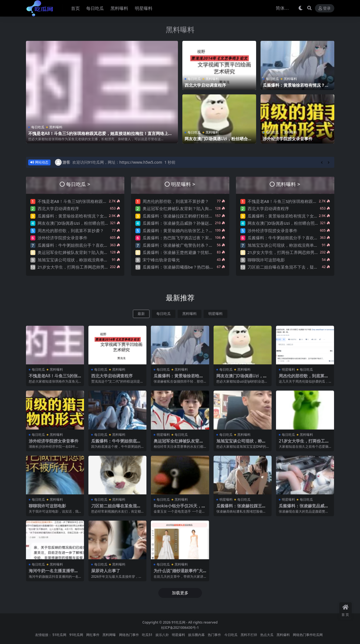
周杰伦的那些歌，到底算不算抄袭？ (71, 230)
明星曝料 (216, 314)
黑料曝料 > (288, 184)
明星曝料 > (183, 184)
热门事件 (214, 635)
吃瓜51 (147, 635)
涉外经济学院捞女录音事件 (288, 139)
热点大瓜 (267, 635)
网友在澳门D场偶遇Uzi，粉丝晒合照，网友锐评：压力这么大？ (216, 141)
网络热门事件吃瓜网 (308, 635)
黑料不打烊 (249, 635)
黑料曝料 (180, 30)
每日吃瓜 (38, 127)
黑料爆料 (283, 635)
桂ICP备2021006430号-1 (180, 628)
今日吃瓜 (231, 635)
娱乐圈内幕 (196, 635)
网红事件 (93, 635)
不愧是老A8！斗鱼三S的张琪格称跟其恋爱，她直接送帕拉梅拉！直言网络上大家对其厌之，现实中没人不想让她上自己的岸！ (100, 136)
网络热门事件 (129, 635)
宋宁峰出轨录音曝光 (161, 260)
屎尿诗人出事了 (106, 571)
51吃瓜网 (59, 635)
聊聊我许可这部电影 (266, 260)
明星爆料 (178, 635)
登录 (325, 8)
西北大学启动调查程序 (205, 85)
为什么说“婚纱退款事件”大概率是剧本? (178, 573)
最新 (141, 314)
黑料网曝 (109, 635)
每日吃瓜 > (78, 184)
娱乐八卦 (162, 635)
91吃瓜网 (178, 622)
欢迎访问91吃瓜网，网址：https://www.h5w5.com (117, 162)
